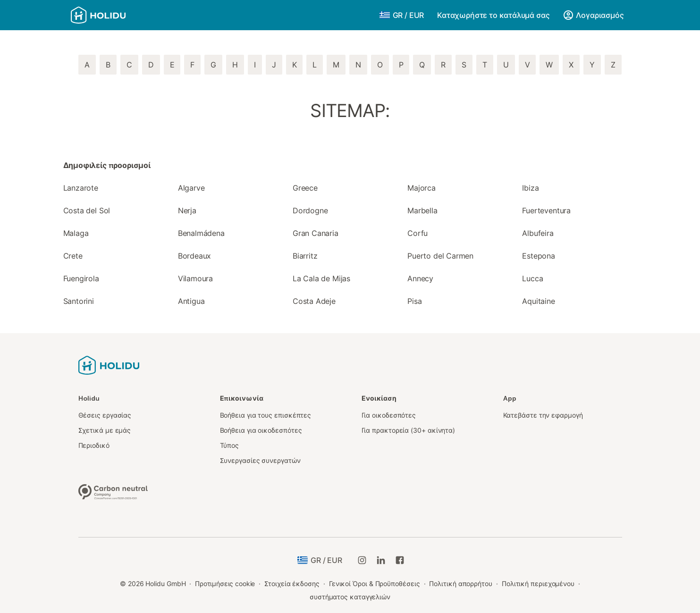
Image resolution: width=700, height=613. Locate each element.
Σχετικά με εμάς (105, 430)
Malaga (76, 233)
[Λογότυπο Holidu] (118, 15)
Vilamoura (195, 278)
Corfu (417, 233)
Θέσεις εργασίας (105, 415)
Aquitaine (538, 301)
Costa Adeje (314, 301)
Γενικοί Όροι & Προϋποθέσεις (375, 584)
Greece (305, 188)
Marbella (422, 210)
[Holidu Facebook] (400, 560)
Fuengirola (81, 278)
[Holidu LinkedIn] (381, 560)
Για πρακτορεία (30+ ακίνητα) (409, 430)
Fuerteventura (546, 210)
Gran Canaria (316, 233)
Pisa (414, 301)
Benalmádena (201, 233)
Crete (73, 256)
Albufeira (538, 233)
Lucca (532, 278)
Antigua (191, 301)
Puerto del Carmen (440, 256)
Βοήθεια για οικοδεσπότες (261, 430)
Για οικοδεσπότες (389, 415)
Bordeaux (195, 256)
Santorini (79, 301)
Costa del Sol (87, 210)
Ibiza (530, 188)
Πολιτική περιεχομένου (538, 584)
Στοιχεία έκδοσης (292, 584)
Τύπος (230, 445)
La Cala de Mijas (321, 278)
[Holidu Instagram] (362, 560)
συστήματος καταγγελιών (350, 597)
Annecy (420, 278)
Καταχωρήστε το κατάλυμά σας (493, 15)
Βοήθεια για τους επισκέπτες (266, 415)
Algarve (191, 188)
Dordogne (310, 210)
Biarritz (305, 256)
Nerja (187, 210)
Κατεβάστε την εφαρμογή (543, 415)
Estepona (539, 256)
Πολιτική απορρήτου (461, 584)
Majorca (422, 188)
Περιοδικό (94, 445)
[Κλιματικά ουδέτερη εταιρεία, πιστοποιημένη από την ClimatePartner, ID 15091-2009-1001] (113, 491)
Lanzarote (81, 188)
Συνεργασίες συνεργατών (260, 460)
